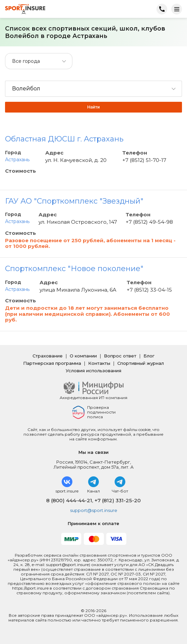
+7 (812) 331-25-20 (118, 500)
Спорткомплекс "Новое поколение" (74, 269)
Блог (149, 356)
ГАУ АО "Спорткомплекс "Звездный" (74, 201)
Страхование (48, 356)
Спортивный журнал (141, 363)
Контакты (99, 363)
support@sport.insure (94, 510)
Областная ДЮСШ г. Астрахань (64, 139)
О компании (83, 356)
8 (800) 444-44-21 (69, 500)
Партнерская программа (52, 363)
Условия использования (93, 371)
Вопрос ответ (120, 356)
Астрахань (17, 160)
